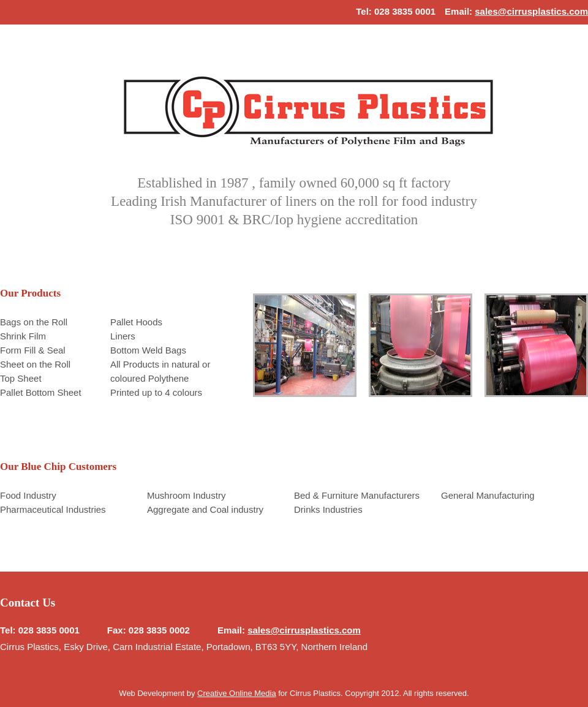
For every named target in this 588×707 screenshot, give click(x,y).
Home (308, 110)
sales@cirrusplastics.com (531, 11)
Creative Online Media (237, 693)
